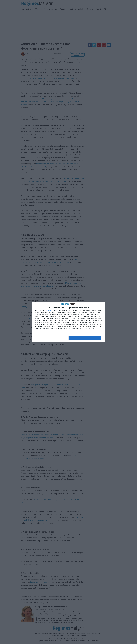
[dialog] (68, 322)
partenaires (49, 311)
